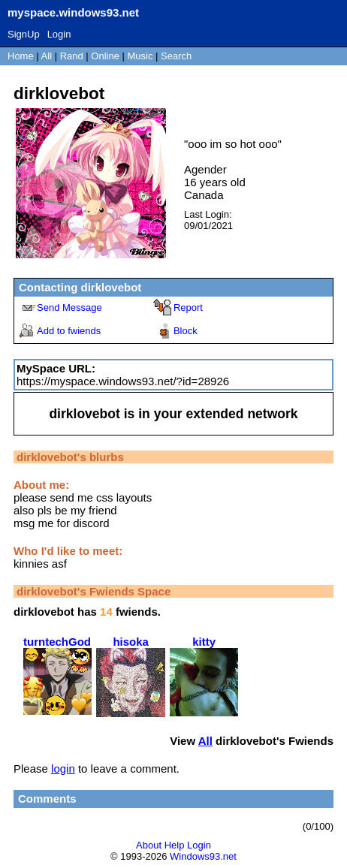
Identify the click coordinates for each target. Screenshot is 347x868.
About (149, 845)
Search (176, 56)
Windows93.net (203, 856)
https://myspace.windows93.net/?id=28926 (123, 381)
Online (105, 56)
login (63, 769)
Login (59, 34)
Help (175, 845)
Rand (72, 56)
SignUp (24, 34)
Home (21, 56)
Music (140, 56)
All (48, 56)
